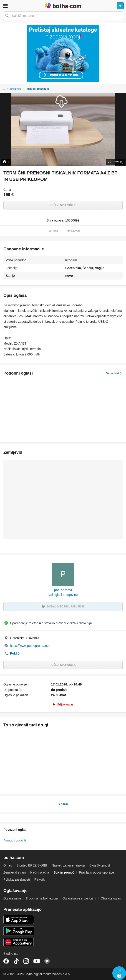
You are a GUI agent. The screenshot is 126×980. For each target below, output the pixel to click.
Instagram (26, 961)
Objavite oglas (111, 898)
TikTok (16, 961)
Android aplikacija (19, 931)
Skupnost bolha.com (47, 961)
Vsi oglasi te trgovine (63, 595)
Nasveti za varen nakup (68, 865)
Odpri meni (5, 6)
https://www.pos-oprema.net (30, 646)
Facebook (6, 961)
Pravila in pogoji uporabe (96, 872)
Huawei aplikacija (19, 942)
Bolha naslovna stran (63, 6)
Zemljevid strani (15, 872)
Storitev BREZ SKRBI (32, 865)
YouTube (37, 961)
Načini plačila (40, 872)
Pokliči (15, 653)
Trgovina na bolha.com (42, 898)
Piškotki (40, 879)
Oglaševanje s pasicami (79, 898)
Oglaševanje (12, 898)
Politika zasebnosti (17, 879)
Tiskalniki (15, 89)
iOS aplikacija (19, 920)
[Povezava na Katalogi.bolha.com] (63, 54)
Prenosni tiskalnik (15, 840)
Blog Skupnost (100, 865)
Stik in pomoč (64, 872)
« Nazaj (63, 804)
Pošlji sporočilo (63, 205)
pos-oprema (63, 590)
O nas (8, 865)
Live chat (119, 973)
